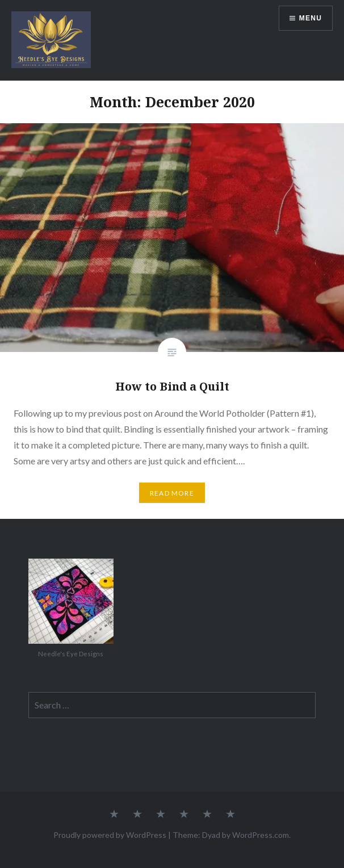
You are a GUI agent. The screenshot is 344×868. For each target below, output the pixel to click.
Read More (172, 493)
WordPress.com (261, 835)
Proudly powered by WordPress (110, 835)
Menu (311, 18)
